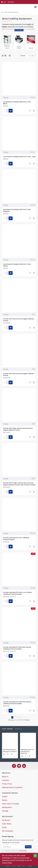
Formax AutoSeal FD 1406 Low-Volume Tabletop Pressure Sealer (17, 593)
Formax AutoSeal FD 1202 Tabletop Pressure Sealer (16, 539)
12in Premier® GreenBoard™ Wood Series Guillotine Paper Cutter (10, 750)
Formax (6, 97)
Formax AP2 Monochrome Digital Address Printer (19, 320)
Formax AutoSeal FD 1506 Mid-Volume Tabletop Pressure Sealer (17, 648)
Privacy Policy (7, 863)
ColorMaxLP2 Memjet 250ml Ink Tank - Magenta (17, 210)
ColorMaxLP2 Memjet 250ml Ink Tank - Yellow (17, 265)
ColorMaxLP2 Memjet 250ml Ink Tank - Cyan (19, 157)
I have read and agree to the (15, 851)
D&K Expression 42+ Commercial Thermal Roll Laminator (28, 750)
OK (35, 856)
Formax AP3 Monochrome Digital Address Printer (19, 374)
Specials (18, 729)
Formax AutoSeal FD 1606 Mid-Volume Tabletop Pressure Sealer (17, 703)
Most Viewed (7, 729)
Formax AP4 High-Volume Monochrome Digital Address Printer (18, 429)
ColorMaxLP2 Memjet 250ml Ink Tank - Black (17, 103)
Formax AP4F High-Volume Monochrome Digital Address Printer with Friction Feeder (19, 484)
